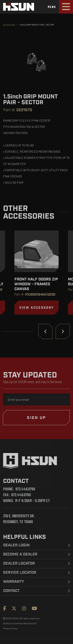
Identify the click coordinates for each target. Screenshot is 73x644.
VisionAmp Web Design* (24, 623)
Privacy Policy (10, 628)
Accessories (9, 25)
